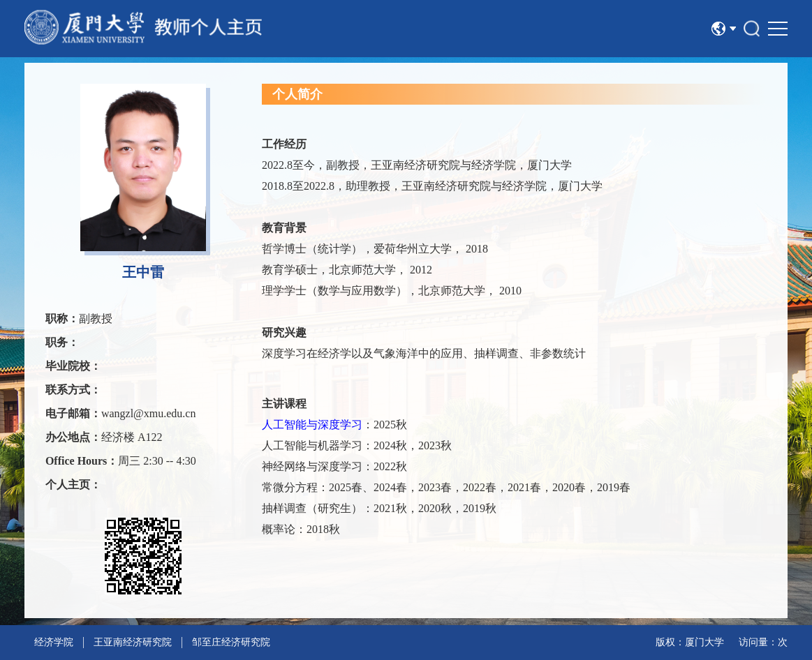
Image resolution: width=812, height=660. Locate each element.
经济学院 (54, 642)
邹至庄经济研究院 (231, 642)
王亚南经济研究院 (133, 642)
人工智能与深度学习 (312, 425)
